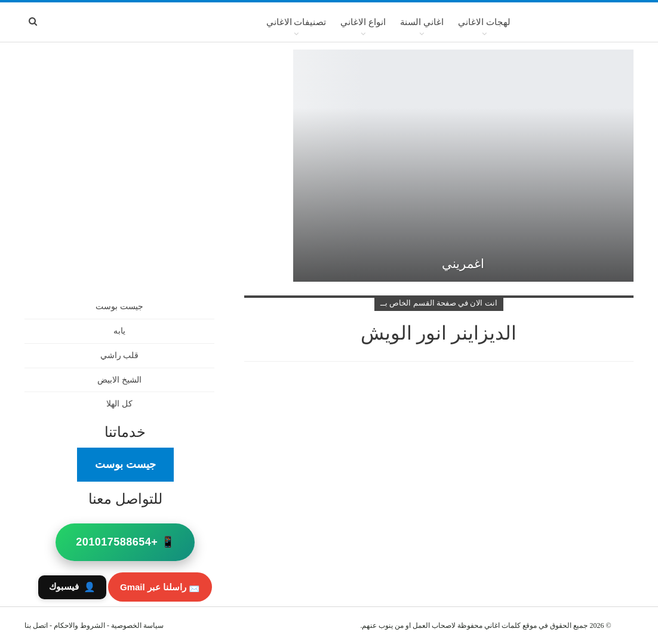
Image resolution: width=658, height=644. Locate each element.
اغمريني (463, 264)
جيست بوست (119, 306)
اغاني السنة (422, 22)
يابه (119, 331)
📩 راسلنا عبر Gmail (160, 587)
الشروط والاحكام (79, 625)
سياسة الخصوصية (137, 625)
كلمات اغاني (502, 625)
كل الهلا (119, 404)
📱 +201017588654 (125, 542)
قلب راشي (120, 355)
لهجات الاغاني (484, 22)
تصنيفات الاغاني (296, 22)
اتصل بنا (36, 625)
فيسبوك (72, 587)
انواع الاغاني (363, 22)
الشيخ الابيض (119, 380)
